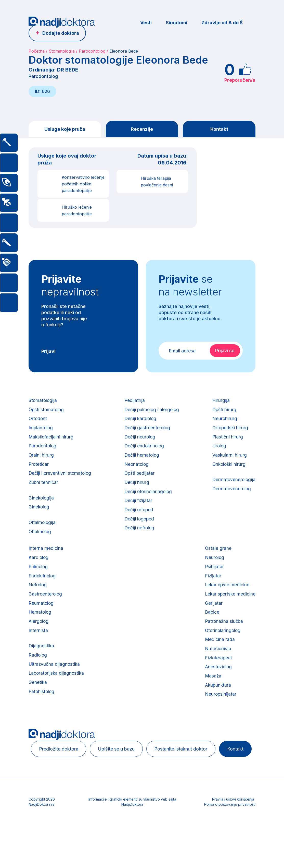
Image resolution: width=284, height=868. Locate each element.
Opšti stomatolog (47, 412)
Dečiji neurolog (140, 441)
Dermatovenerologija (233, 488)
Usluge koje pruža (65, 129)
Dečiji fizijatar (138, 511)
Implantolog (41, 431)
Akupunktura (217, 711)
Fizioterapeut (218, 681)
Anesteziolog (218, 691)
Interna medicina (46, 561)
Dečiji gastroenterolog (147, 431)
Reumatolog (41, 621)
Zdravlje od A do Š (222, 23)
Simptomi (177, 23)
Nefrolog (38, 601)
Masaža (212, 701)
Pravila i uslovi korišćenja (233, 841)
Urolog (219, 451)
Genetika (38, 707)
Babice (211, 631)
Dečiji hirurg (136, 491)
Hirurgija (220, 402)
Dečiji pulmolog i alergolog (152, 412)
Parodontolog (92, 51)
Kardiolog (39, 571)
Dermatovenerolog (231, 498)
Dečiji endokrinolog (144, 451)
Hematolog (40, 631)
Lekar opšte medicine (227, 601)
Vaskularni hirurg (229, 461)
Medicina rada (219, 661)
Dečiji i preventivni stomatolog (60, 481)
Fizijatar (212, 591)
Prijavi (48, 352)
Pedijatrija (134, 402)
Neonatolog (136, 471)
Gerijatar (212, 621)
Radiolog (38, 677)
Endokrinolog (43, 591)
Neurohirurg (224, 421)
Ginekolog (39, 518)
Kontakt (219, 129)
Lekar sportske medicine (230, 611)
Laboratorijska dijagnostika (57, 697)
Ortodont (38, 421)
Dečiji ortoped (139, 521)
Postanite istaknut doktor (191, 776)
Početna (37, 51)
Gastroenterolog (46, 611)
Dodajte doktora (61, 33)
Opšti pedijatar (139, 481)
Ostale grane (217, 561)
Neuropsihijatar (220, 721)
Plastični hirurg (227, 441)
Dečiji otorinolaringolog (148, 501)
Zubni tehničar (43, 491)
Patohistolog (42, 717)
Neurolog (214, 571)
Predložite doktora (61, 776)
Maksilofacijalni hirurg (51, 441)
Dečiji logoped (139, 531)
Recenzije (142, 129)
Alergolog (39, 641)
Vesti (146, 23)
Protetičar (39, 471)
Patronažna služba (223, 641)
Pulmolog (38, 581)
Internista (38, 651)
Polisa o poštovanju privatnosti (230, 846)
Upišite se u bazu (123, 776)
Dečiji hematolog (142, 461)
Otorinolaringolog (222, 651)
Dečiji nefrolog (139, 541)
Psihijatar (213, 581)
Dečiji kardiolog (140, 421)
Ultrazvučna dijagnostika (55, 687)
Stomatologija (62, 51)
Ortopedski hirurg (230, 431)
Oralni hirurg (41, 461)
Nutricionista (217, 671)
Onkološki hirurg (229, 471)
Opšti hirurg (224, 412)
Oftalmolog (40, 544)
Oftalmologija (43, 534)
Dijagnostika (42, 667)
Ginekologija (42, 508)
